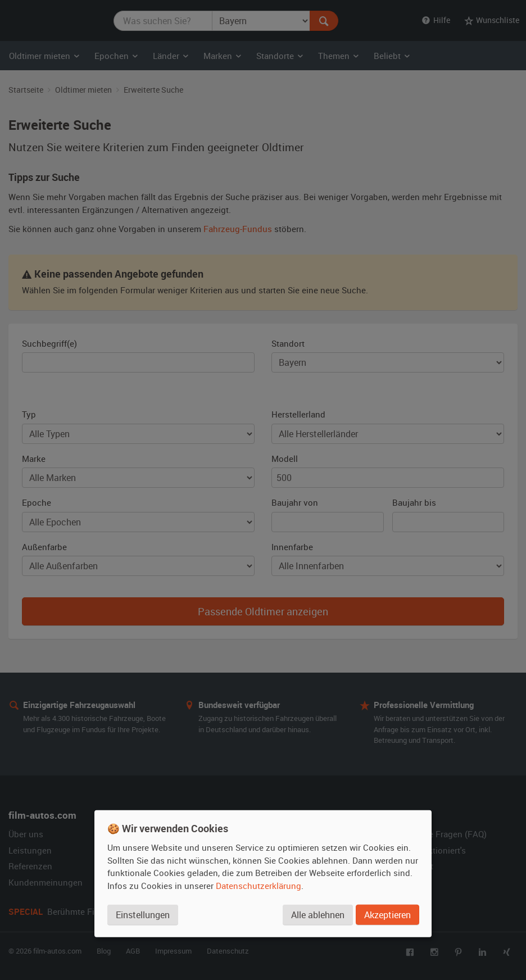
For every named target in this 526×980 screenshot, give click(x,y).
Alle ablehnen (318, 915)
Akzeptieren (387, 915)
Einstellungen (143, 915)
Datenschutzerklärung (259, 886)
